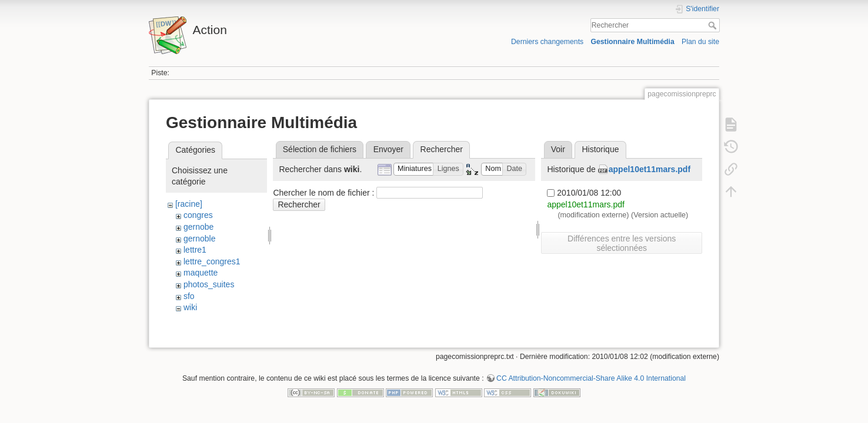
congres (198, 215)
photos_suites (209, 284)
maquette (201, 273)
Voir (558, 149)
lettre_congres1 (212, 261)
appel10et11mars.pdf (650, 169)
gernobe (198, 227)
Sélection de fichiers (320, 149)
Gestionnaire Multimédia (632, 42)
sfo (189, 296)
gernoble (200, 239)
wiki (190, 307)
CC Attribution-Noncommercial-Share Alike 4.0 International (591, 384)
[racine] (189, 204)
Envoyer (388, 149)
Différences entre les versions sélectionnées (622, 243)
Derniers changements (547, 42)
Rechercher (714, 25)
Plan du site (700, 42)
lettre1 (195, 250)
